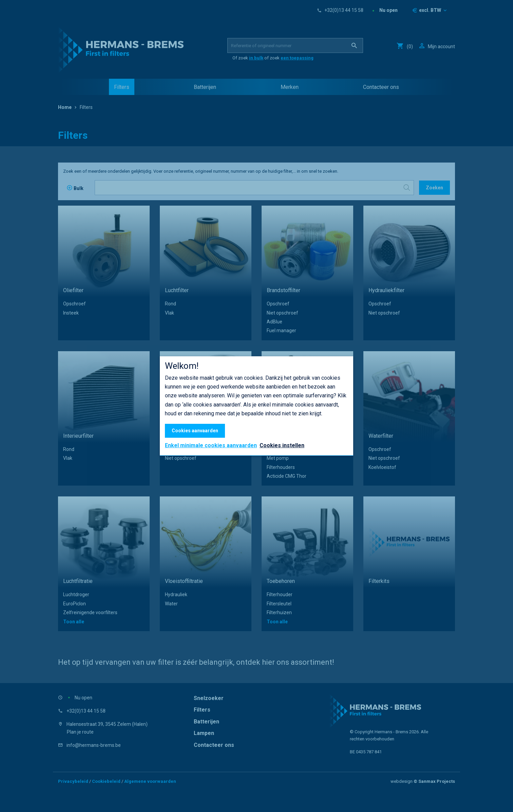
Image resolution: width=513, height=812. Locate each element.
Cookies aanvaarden (195, 431)
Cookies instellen (282, 445)
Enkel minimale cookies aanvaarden (211, 446)
